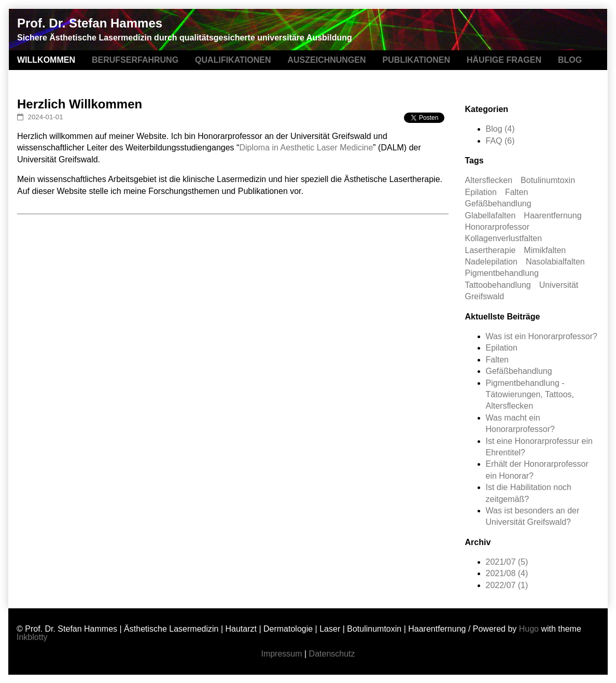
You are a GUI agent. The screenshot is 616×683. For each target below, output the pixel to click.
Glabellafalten (491, 215)
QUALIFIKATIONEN (233, 60)
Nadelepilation (491, 262)
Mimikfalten (545, 250)
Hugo (529, 629)
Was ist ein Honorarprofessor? (542, 336)
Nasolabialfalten (555, 262)
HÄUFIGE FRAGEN (504, 60)
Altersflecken (489, 180)
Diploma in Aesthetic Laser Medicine (306, 148)
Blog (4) (500, 129)
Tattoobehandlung (498, 285)
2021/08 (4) (507, 573)
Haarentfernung (552, 215)
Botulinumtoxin (548, 180)
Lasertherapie (491, 250)
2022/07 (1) (507, 585)
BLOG (570, 60)
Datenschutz (332, 654)
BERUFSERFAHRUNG (135, 60)
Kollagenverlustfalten (504, 238)
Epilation (481, 192)
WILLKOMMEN (46, 60)
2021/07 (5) (507, 562)
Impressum (281, 654)
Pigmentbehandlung (502, 273)
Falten (516, 192)
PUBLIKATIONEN (416, 60)
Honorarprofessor (498, 227)
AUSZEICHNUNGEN (326, 60)
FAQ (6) (500, 141)
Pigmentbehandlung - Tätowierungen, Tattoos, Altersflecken (530, 395)
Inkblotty (32, 637)
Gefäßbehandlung (498, 204)
